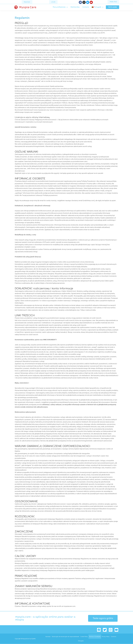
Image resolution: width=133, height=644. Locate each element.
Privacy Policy (106, 637)
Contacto (86, 7)
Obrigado (81, 641)
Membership (75, 7)
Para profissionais (60, 7)
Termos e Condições (95, 637)
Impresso (48, 637)
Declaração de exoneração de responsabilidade (65, 637)
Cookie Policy (84, 637)
